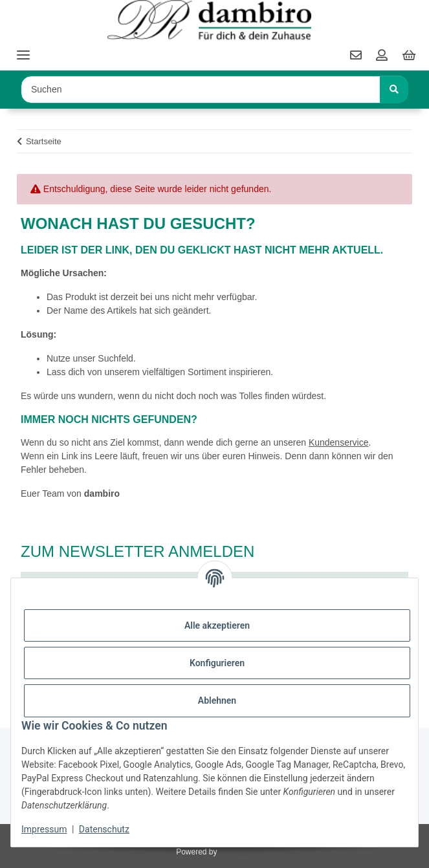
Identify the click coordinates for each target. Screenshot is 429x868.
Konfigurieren (217, 663)
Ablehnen (217, 700)
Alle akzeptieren (217, 625)
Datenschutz (104, 829)
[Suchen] (394, 90)
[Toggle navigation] (23, 49)
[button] (382, 56)
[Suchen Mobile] (201, 90)
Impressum (44, 829)
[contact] (356, 56)
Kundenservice (339, 442)
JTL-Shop (236, 852)
